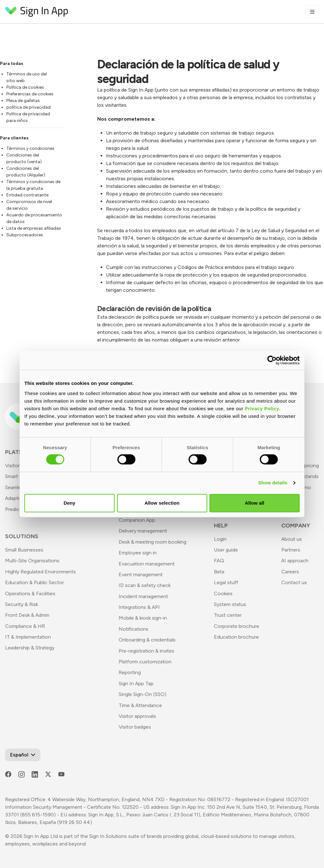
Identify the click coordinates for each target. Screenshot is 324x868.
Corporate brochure (237, 626)
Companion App (137, 520)
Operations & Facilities (30, 594)
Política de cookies (25, 87)
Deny (69, 503)
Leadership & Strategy (30, 648)
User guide (226, 550)
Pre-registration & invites (146, 651)
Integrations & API (139, 607)
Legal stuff (226, 582)
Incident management (143, 596)
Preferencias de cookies (30, 94)
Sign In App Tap (136, 683)
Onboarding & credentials (147, 640)
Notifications (134, 629)
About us (292, 539)
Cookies (223, 594)
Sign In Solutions (108, 836)
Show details (273, 483)
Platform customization (145, 662)
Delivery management (143, 531)
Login (220, 539)
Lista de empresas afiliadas (34, 228)
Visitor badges (135, 727)
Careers (290, 572)
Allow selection (162, 503)
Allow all (255, 503)
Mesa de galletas (23, 101)
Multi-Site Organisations (32, 561)
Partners (291, 550)
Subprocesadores (25, 235)
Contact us (294, 582)
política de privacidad (28, 107)
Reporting (130, 672)
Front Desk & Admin (27, 615)
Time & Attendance (140, 705)
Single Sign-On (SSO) (143, 694)
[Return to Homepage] (37, 12)
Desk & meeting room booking (153, 542)
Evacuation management (147, 564)
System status (230, 604)
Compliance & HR (25, 626)
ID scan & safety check (145, 585)
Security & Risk (22, 604)
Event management (141, 574)
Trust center (228, 615)
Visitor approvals (137, 716)
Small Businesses (24, 550)
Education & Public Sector (34, 582)
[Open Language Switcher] (23, 755)
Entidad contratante (27, 195)
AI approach (295, 561)
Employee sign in (138, 553)
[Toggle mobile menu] (312, 12)
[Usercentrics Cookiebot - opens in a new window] (272, 360)
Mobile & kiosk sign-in (143, 618)
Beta (219, 572)
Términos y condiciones (30, 148)
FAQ (219, 561)
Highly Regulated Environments (40, 572)
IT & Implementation (28, 637)
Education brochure (236, 637)
